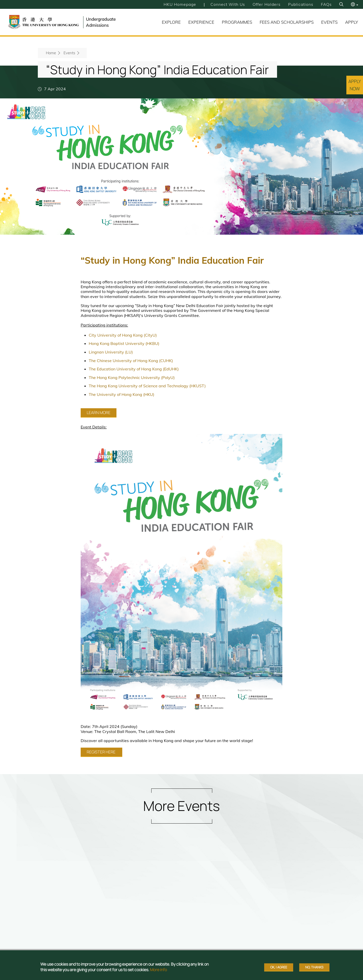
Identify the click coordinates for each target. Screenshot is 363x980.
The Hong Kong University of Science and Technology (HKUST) (147, 386)
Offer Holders (266, 4)
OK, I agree (279, 967)
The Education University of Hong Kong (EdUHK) (134, 369)
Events (329, 22)
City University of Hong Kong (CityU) (123, 335)
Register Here (101, 752)
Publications (300, 4)
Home (51, 53)
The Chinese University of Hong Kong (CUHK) (131, 361)
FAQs (326, 4)
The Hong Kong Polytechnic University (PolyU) (132, 377)
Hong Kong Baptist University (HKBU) (124, 343)
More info (158, 970)
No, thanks (314, 967)
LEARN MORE (99, 413)
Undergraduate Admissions (101, 22)
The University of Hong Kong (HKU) (122, 394)
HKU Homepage (179, 4)
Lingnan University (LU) (111, 352)
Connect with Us (227, 4)
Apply (352, 22)
